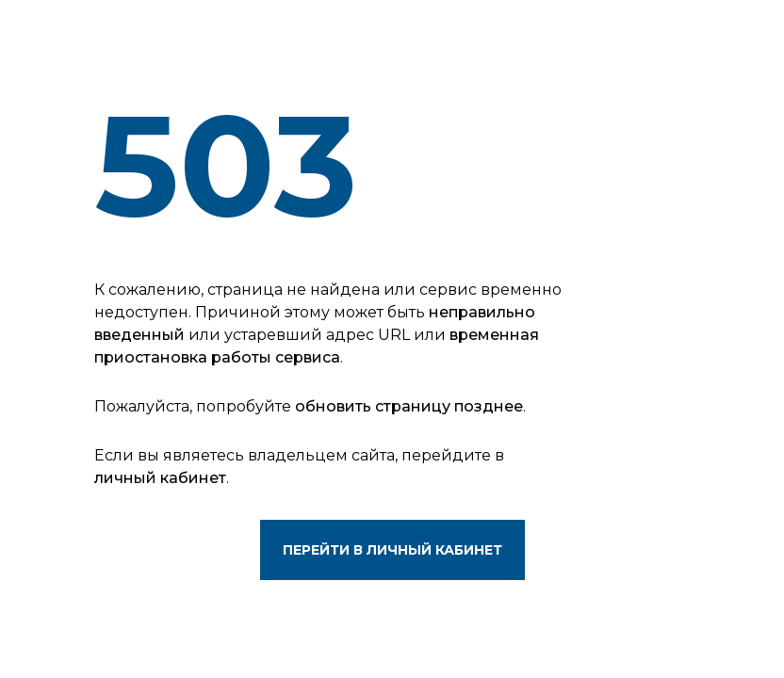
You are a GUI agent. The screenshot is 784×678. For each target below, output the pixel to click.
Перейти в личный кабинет (392, 550)
